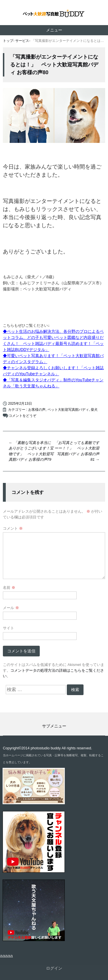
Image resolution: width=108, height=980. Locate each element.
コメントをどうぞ (22, 416)
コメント (13, 528)
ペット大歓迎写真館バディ (68, 410)
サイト (8, 628)
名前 (9, 588)
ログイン (54, 968)
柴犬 (94, 410)
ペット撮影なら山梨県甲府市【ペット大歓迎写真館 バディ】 (54, 14)
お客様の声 (37, 410)
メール (11, 608)
